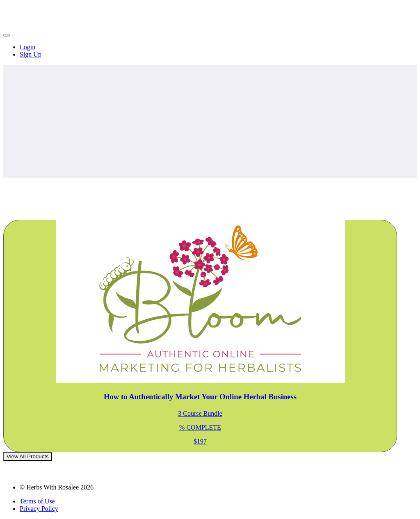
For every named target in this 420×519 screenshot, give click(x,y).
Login (27, 47)
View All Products (28, 456)
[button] (7, 35)
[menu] (210, 51)
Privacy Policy (39, 509)
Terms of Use (37, 501)
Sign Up (31, 54)
